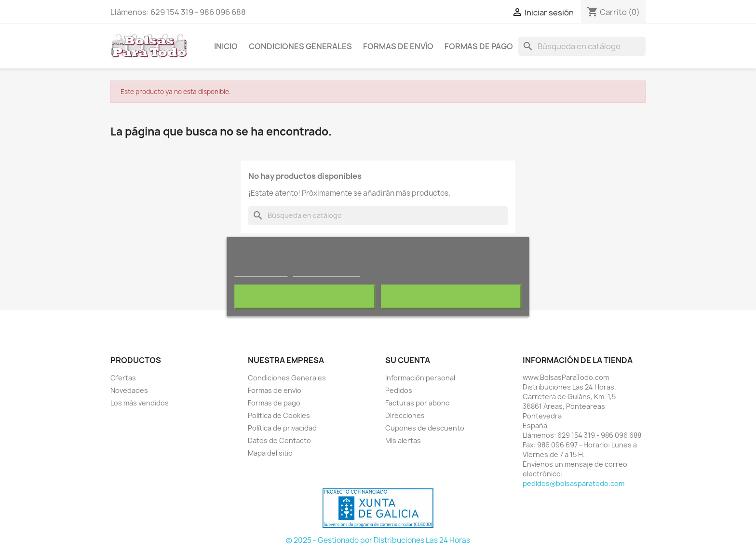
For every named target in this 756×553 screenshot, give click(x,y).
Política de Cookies (279, 415)
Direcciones (405, 415)
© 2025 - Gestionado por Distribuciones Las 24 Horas (378, 540)
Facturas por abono (418, 403)
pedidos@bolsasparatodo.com (574, 483)
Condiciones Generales (300, 46)
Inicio (226, 46)
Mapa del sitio (270, 453)
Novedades (129, 390)
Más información (261, 272)
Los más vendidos (140, 403)
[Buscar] (582, 46)
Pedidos (399, 390)
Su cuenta (408, 360)
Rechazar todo (305, 297)
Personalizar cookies (326, 272)
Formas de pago (479, 46)
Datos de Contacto (279, 440)
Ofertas (123, 378)
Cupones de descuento (425, 428)
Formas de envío (398, 46)
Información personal (420, 378)
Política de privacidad (282, 428)
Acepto (451, 297)
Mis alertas (403, 440)
